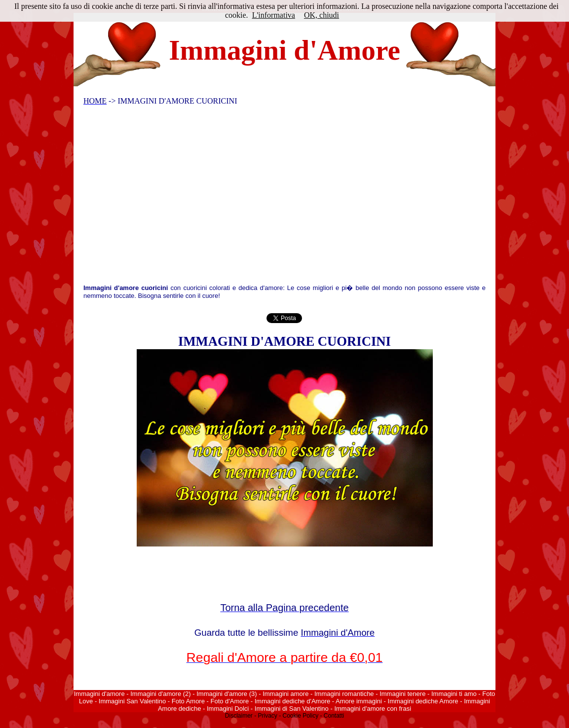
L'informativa (274, 15)
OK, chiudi (322, 15)
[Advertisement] (278, 197)
